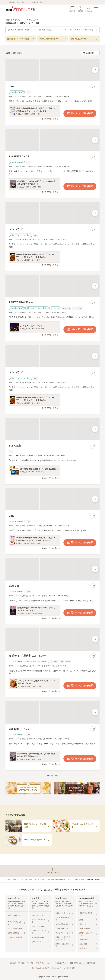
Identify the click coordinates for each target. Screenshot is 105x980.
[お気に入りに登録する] (93, 87)
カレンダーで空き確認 (80, 329)
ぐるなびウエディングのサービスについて (46, 968)
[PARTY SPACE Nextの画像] (52, 286)
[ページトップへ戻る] (52, 871)
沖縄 (70, 880)
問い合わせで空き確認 (80, 113)
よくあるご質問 (69, 968)
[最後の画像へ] (95, 70)
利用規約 (22, 963)
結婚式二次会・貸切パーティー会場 (52, 880)
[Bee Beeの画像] (52, 569)
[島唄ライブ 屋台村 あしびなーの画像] (52, 639)
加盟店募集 (91, 963)
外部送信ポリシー (61, 963)
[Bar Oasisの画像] (52, 429)
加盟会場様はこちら (78, 963)
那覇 (76, 880)
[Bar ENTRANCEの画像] (52, 140)
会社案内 (13, 963)
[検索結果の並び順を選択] (90, 53)
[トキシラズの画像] (52, 213)
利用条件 (30, 963)
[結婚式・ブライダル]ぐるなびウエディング (21, 880)
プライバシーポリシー (44, 963)
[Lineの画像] (52, 70)
